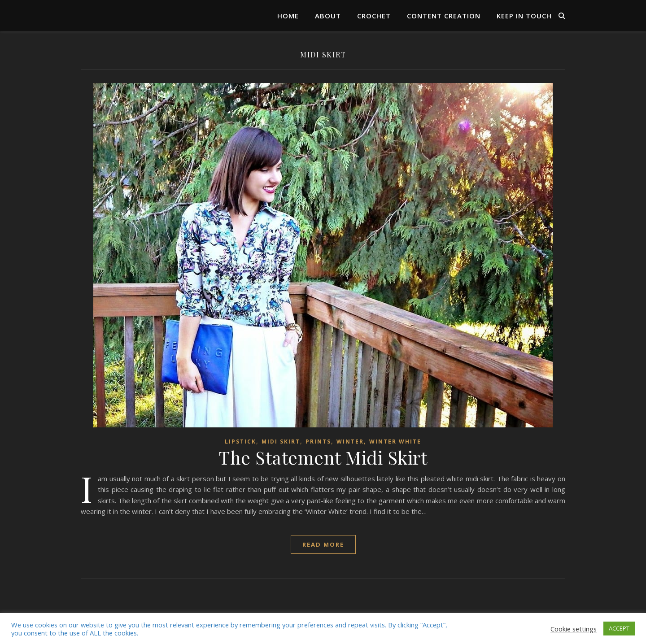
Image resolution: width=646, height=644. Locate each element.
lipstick (240, 442)
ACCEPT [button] (619, 628)
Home (288, 16)
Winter (350, 442)
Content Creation (444, 16)
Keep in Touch (524, 16)
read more (323, 544)
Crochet (374, 16)
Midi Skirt (281, 442)
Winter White (395, 442)
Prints (318, 442)
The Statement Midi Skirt (323, 457)
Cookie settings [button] (574, 629)
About (328, 16)
